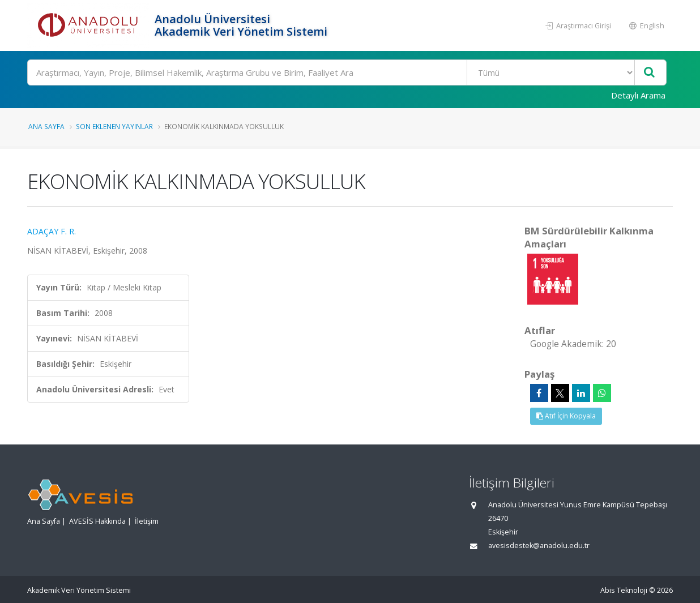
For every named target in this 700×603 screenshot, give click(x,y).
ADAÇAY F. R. (52, 231)
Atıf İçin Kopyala (566, 416)
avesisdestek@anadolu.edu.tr (539, 546)
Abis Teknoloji (624, 590)
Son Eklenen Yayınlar (114, 126)
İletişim (147, 521)
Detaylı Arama (638, 95)
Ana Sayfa (46, 126)
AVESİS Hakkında (97, 521)
